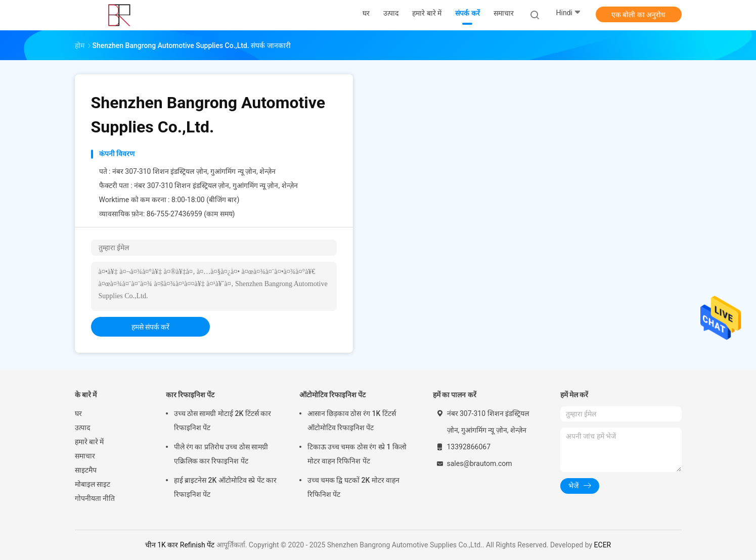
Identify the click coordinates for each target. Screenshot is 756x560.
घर (78, 413)
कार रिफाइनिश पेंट (190, 395)
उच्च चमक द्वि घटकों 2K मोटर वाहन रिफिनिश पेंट (354, 487)
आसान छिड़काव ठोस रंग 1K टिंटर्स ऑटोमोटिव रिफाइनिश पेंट (352, 421)
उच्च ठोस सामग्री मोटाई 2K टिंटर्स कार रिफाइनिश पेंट (223, 421)
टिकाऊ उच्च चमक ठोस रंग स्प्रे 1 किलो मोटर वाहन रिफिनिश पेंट (357, 454)
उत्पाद (82, 428)
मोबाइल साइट (93, 484)
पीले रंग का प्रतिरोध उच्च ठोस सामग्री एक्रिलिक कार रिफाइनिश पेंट (221, 454)
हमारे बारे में (90, 442)
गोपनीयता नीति (95, 498)
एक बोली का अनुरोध (638, 15)
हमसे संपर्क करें (151, 327)
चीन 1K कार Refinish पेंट (180, 545)
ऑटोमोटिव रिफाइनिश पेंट (333, 395)
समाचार (85, 456)
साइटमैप (86, 470)
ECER (603, 545)
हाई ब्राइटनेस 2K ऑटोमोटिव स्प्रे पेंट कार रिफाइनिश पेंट (226, 487)
